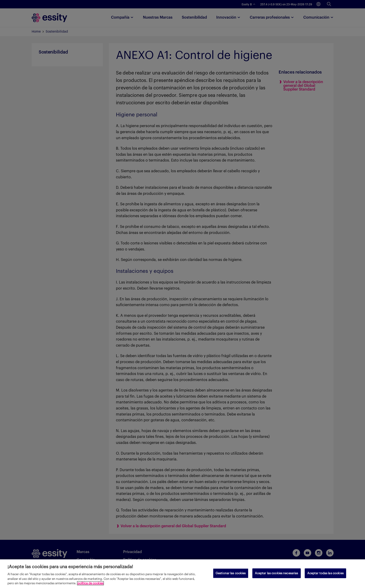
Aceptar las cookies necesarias (277, 573)
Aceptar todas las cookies (325, 573)
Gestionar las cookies (231, 573)
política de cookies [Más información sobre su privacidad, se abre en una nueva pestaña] (90, 583)
